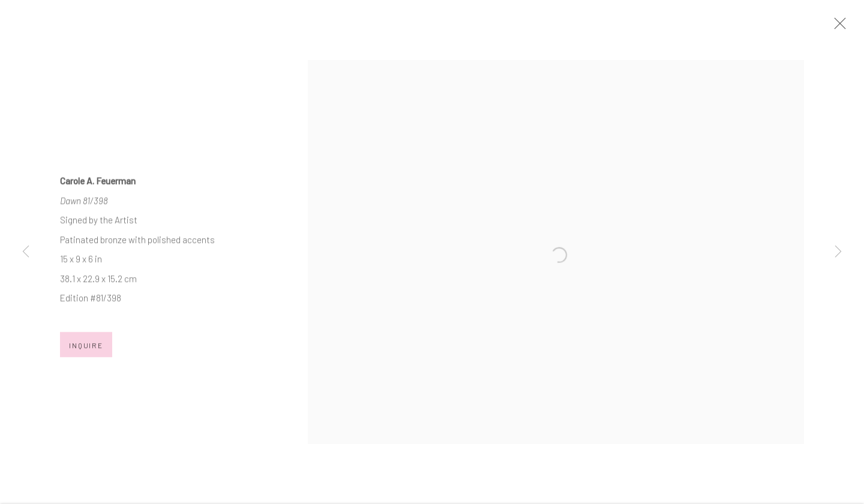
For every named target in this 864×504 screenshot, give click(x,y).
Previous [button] (26, 252)
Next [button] (838, 252)
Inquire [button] (86, 349)
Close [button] (837, 27)
